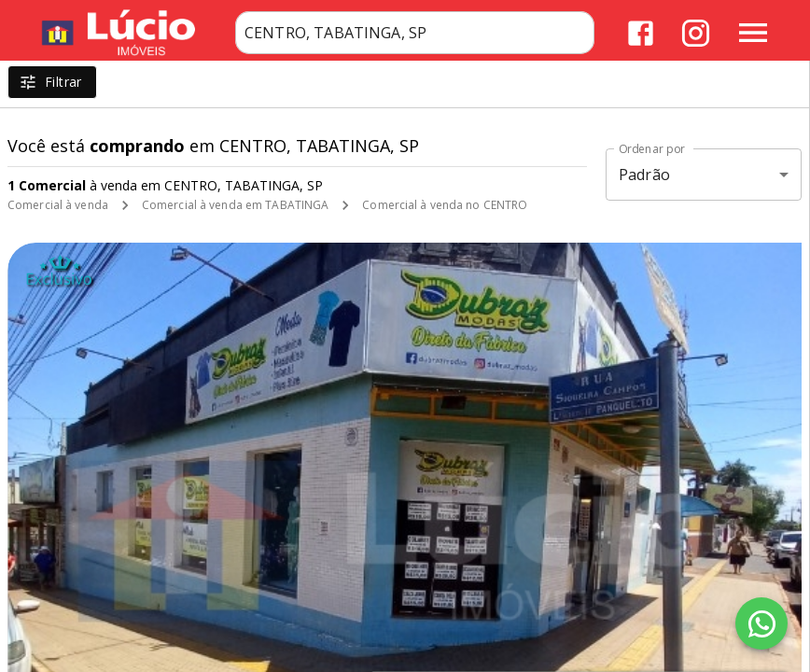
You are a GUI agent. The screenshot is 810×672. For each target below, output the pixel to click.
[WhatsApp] (761, 623)
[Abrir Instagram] (696, 33)
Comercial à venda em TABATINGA (235, 205)
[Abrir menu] (753, 33)
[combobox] (415, 33)
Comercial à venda (58, 205)
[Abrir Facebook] (641, 33)
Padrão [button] (644, 175)
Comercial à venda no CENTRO (445, 205)
